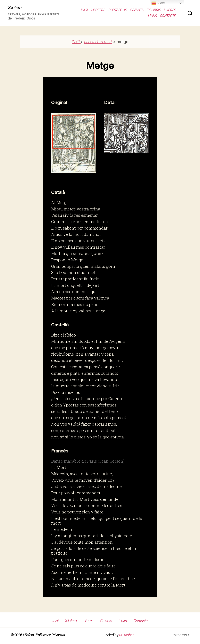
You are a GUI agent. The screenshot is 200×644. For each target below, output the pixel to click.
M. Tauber (126, 635)
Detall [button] (110, 102)
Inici (84, 10)
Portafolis (118, 10)
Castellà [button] (60, 325)
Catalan (159, 3)
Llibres (170, 10)
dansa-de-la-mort (98, 42)
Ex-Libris (154, 10)
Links (152, 16)
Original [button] (59, 102)
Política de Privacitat (50, 635)
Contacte (168, 16)
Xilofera (15, 8)
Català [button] (58, 192)
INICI (76, 42)
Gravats (137, 10)
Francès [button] (60, 451)
